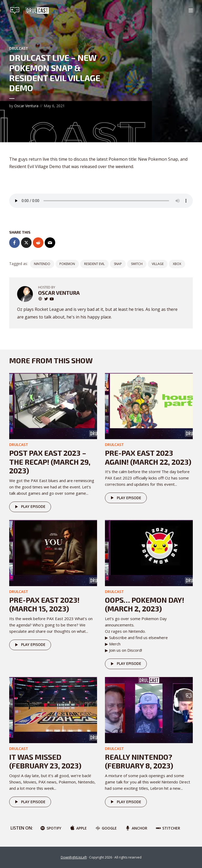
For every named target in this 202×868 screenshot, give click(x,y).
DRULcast (19, 48)
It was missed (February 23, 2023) (45, 761)
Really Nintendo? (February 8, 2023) (139, 761)
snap (118, 264)
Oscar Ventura (26, 106)
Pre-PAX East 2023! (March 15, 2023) (44, 604)
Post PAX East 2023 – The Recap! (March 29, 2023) (50, 462)
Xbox (177, 264)
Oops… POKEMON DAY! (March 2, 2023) (145, 604)
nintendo (42, 264)
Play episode (29, 507)
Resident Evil (94, 264)
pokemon (67, 264)
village (158, 264)
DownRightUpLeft (74, 857)
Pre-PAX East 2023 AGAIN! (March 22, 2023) (148, 457)
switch (137, 264)
